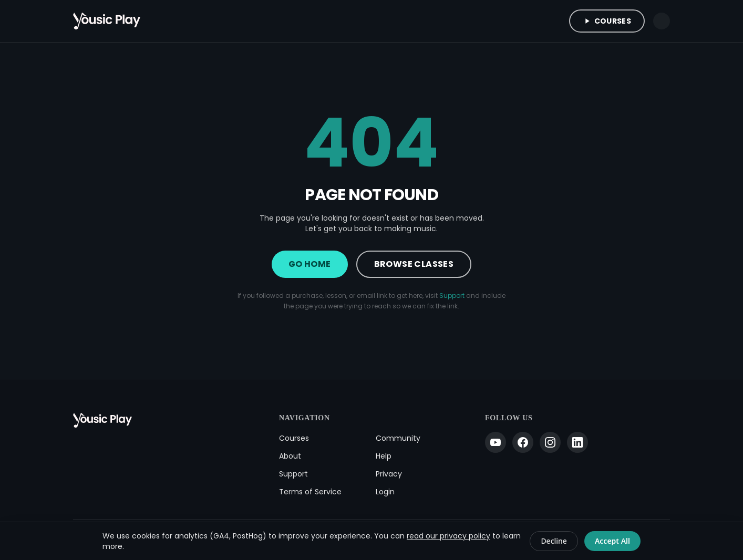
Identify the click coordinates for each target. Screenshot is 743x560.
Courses (607, 21)
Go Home (310, 264)
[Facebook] (523, 442)
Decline (554, 541)
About (290, 456)
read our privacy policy (448, 536)
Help (384, 456)
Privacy (389, 474)
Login (385, 492)
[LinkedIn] (577, 442)
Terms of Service (310, 492)
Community (398, 438)
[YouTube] (496, 442)
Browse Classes (414, 264)
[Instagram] (550, 442)
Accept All (612, 541)
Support (452, 295)
